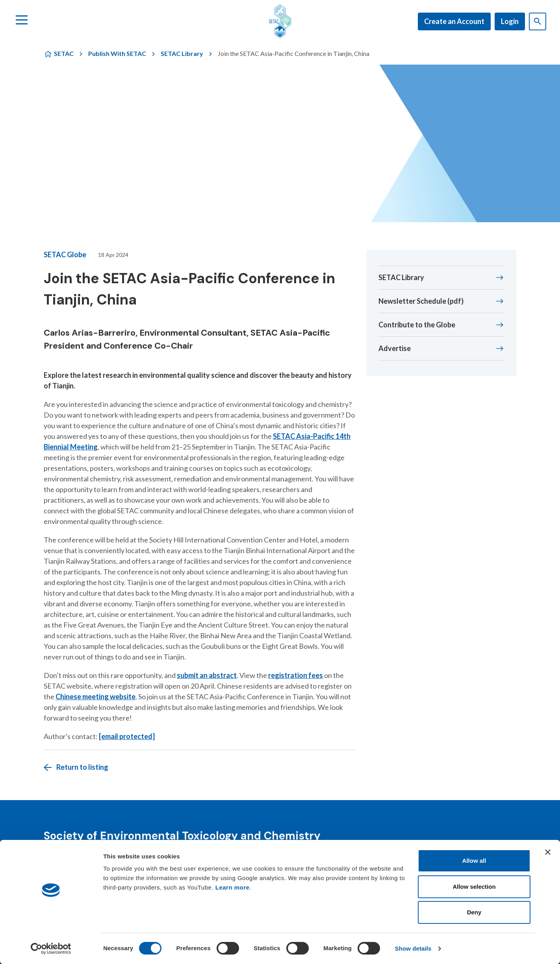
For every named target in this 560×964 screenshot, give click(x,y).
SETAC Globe (65, 254)
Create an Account (454, 21)
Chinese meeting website (95, 697)
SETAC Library (182, 53)
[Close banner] (548, 852)
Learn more (233, 887)
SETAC (64, 53)
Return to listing (82, 767)
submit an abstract (207, 675)
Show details (413, 948)
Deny (474, 912)
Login (510, 21)
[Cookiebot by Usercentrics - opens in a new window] (51, 949)
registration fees (296, 675)
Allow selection (474, 887)
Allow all (474, 861)
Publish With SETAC (117, 53)
